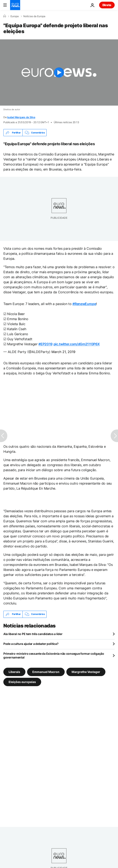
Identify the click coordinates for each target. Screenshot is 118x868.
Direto (107, 5)
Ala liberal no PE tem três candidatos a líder (33, 634)
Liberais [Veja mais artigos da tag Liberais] (14, 672)
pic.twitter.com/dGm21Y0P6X (77, 344)
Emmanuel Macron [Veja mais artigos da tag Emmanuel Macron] (46, 672)
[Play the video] (59, 72)
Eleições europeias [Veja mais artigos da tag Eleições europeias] (22, 682)
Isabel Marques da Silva (21, 117)
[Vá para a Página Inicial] (15, 5)
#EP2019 (45, 344)
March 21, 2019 (63, 352)
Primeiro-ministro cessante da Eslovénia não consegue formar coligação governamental (54, 655)
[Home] (5, 16)
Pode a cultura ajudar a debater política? (31, 644)
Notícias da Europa (34, 16)
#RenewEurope (84, 304)
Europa (15, 16)
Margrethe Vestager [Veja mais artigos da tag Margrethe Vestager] (86, 672)
